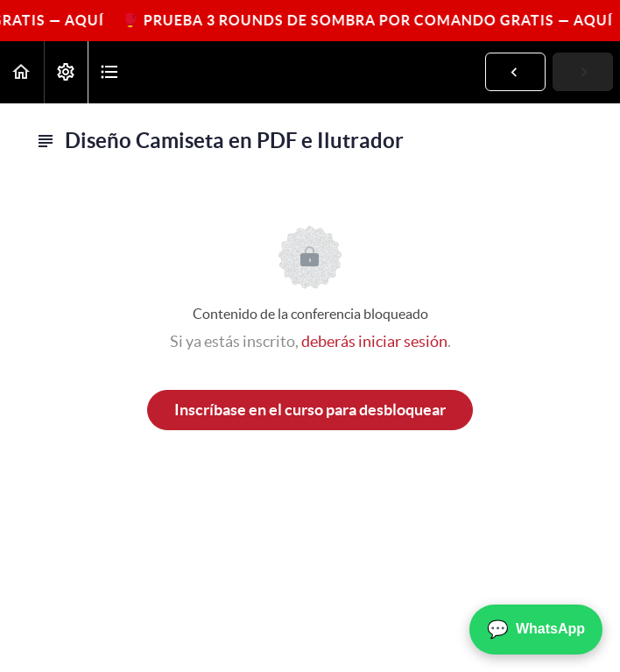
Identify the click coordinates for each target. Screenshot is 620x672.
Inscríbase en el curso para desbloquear (310, 410)
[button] (22, 72)
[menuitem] (66, 72)
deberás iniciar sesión (374, 341)
